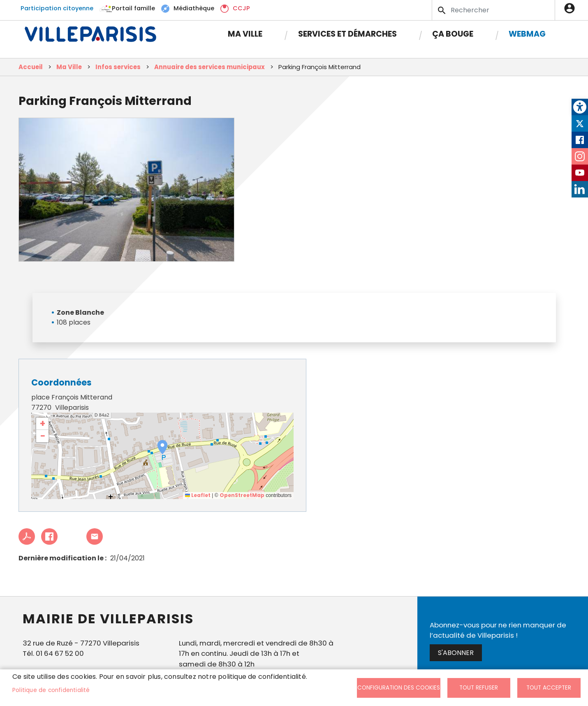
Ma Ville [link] (245, 34)
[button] (162, 447)
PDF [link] (27, 536)
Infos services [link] (118, 67)
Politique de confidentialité (51, 690)
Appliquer (442, 10)
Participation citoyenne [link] (57, 8)
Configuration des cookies (399, 688)
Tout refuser (479, 688)
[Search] (493, 10)
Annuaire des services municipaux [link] (210, 67)
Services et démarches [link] (347, 34)
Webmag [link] (527, 34)
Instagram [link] (580, 156)
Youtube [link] (580, 173)
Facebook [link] (580, 140)
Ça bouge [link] (453, 34)
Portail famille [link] (133, 8)
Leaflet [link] (198, 495)
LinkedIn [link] (580, 189)
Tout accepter (549, 688)
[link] (580, 107)
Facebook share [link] (49, 536)
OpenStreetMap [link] (242, 495)
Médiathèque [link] (194, 8)
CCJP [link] (241, 8)
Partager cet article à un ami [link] (95, 536)
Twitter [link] (580, 123)
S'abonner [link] (456, 653)
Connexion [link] (572, 8)
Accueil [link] (31, 67)
